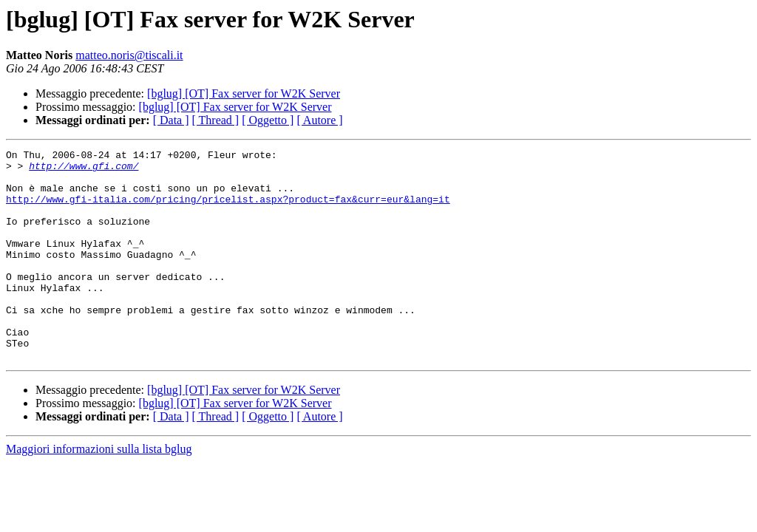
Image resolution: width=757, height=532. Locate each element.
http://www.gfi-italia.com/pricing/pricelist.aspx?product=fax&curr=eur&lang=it (228, 210)
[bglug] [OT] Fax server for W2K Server (244, 93)
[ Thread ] (216, 120)
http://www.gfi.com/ (84, 170)
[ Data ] (171, 120)
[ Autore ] (319, 120)
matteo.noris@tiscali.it (129, 55)
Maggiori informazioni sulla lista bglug (99, 491)
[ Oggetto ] (268, 120)
